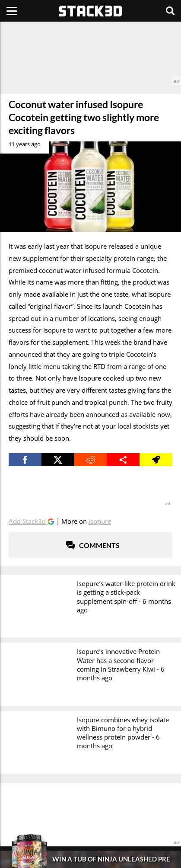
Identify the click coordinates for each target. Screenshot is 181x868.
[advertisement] (90, 53)
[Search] (170, 11)
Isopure (100, 521)
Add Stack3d (28, 521)
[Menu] (12, 11)
